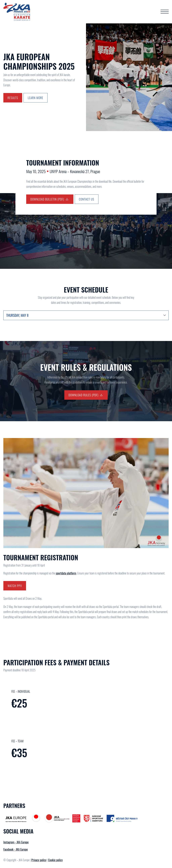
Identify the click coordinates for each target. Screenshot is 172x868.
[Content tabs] (86, 315)
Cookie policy (56, 860)
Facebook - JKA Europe (16, 849)
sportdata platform (66, 573)
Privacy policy (39, 860)
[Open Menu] (165, 12)
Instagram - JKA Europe (16, 842)
